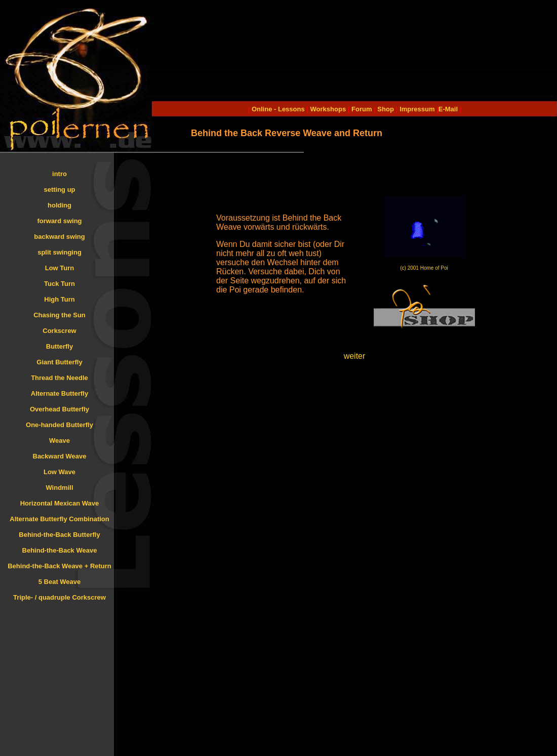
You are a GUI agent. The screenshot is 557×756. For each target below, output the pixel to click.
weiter (355, 356)
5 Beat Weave (60, 582)
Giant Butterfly (59, 362)
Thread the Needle (59, 378)
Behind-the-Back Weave (60, 550)
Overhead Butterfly (59, 409)
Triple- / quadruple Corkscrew (59, 597)
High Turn (59, 299)
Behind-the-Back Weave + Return (59, 566)
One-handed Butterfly (59, 425)
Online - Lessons (279, 109)
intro (59, 174)
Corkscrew (59, 331)
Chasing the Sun (59, 315)
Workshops (328, 109)
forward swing (59, 221)
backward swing (59, 237)
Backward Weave (60, 456)
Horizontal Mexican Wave (60, 503)
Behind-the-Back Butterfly (59, 535)
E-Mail (448, 109)
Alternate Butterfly (59, 393)
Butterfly (59, 346)
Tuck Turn (59, 284)
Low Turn (60, 268)
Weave (59, 440)
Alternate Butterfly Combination (59, 519)
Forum (362, 109)
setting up (59, 190)
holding (59, 205)
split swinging (59, 252)
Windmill (59, 488)
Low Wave (59, 472)
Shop (386, 109)
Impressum (417, 109)
